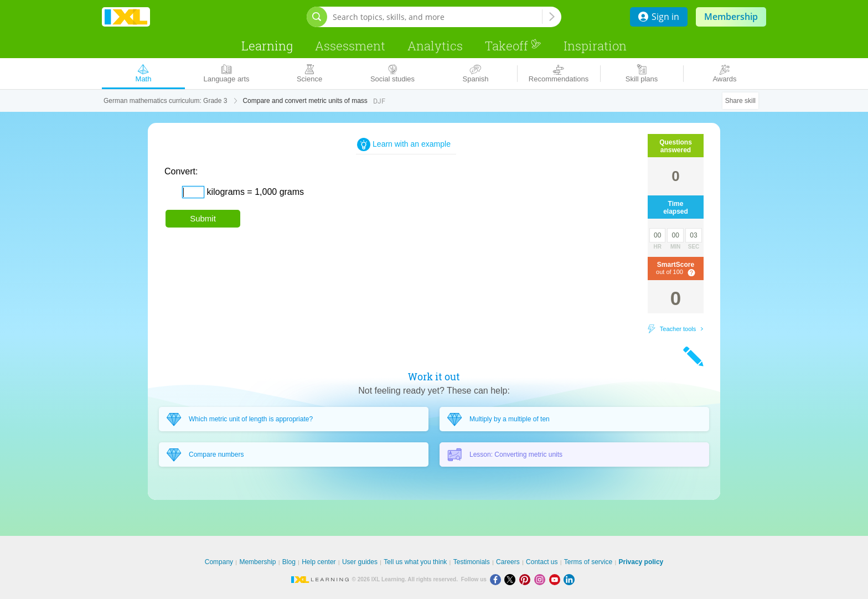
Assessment (350, 46)
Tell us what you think (415, 562)
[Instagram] (542, 579)
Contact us (542, 562)
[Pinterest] (527, 579)
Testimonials (472, 562)
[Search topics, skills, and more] (437, 17)
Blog (289, 562)
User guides (360, 562)
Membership (731, 17)
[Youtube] (557, 579)
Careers (508, 562)
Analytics (435, 46)
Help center (319, 562)
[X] (512, 579)
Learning (267, 46)
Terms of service (588, 562)
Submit (203, 218)
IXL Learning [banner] (126, 17)
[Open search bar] (317, 17)
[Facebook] (497, 579)
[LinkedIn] (570, 579)
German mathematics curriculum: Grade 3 (165, 101)
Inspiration (595, 46)
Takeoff (513, 46)
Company (219, 562)
